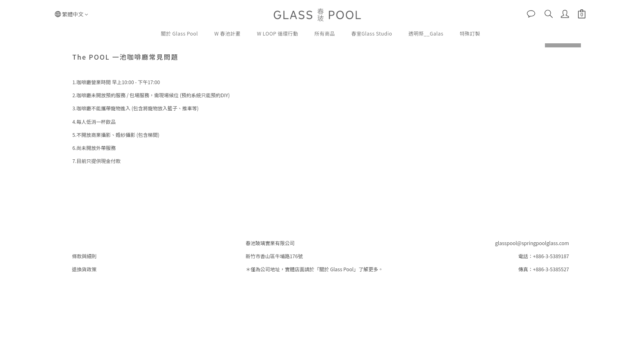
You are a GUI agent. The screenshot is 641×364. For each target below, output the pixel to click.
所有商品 (325, 33)
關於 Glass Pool (179, 33)
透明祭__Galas (426, 33)
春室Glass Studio (372, 33)
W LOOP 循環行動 (277, 33)
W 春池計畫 (227, 33)
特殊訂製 (470, 33)
